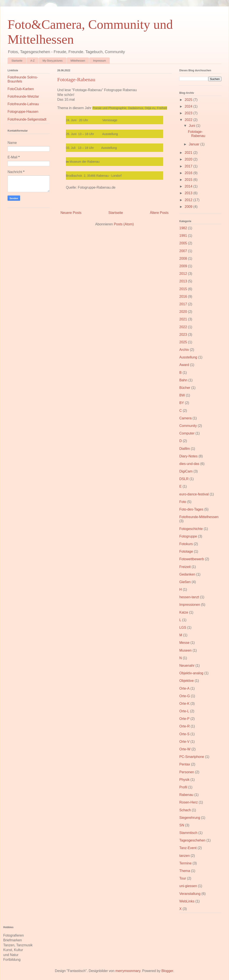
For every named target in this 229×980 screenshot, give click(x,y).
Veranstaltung (190, 894)
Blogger (167, 971)
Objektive (187, 681)
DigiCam (186, 471)
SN (182, 825)
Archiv (184, 350)
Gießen (185, 582)
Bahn (183, 380)
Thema (185, 871)
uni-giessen (188, 886)
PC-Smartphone (192, 757)
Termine (185, 863)
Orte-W (185, 749)
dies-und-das (189, 464)
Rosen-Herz (188, 802)
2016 (189, 173)
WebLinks (187, 901)
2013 (189, 193)
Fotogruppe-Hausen (23, 112)
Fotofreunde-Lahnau (23, 104)
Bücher (185, 388)
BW (182, 395)
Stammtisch (188, 833)
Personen (187, 772)
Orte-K (184, 704)
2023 (189, 113)
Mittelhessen (78, 61)
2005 (183, 243)
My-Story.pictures (52, 61)
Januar (195, 144)
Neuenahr (187, 666)
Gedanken (187, 574)
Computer (187, 433)
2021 (189, 153)
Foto (183, 502)
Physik (184, 780)
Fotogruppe (188, 536)
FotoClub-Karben (21, 89)
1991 (183, 236)
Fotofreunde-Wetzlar (23, 96)
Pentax (185, 764)
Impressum (99, 61)
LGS (183, 628)
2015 (189, 180)
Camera (185, 418)
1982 (183, 228)
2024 (189, 106)
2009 (189, 207)
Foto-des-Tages (191, 509)
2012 (189, 200)
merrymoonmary (128, 971)
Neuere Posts (71, 213)
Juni (192, 126)
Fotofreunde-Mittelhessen (199, 517)
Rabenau (186, 795)
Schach (185, 810)
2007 (183, 251)
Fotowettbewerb (192, 559)
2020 (189, 159)
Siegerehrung (190, 818)
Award (184, 365)
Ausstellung (188, 357)
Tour (183, 878)
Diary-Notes (188, 456)
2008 (183, 259)
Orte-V (184, 742)
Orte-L (184, 711)
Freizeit (185, 567)
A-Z (33, 61)
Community (188, 426)
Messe (184, 643)
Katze (184, 612)
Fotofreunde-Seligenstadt (27, 119)
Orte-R (184, 726)
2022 (189, 120)
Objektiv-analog (191, 673)
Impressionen (190, 605)
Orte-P (184, 719)
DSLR (184, 479)
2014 (189, 186)
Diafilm (185, 449)
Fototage (186, 551)
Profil (183, 787)
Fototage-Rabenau (76, 80)
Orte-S (184, 734)
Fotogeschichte (191, 529)
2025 (189, 100)
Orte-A (184, 688)
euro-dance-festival (194, 494)
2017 (189, 166)
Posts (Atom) (124, 224)
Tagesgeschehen (192, 840)
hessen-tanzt (189, 597)
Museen (185, 650)
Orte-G (185, 696)
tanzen (184, 856)
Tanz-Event (188, 848)
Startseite (17, 61)
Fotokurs (186, 544)
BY (182, 403)
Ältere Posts (159, 213)
